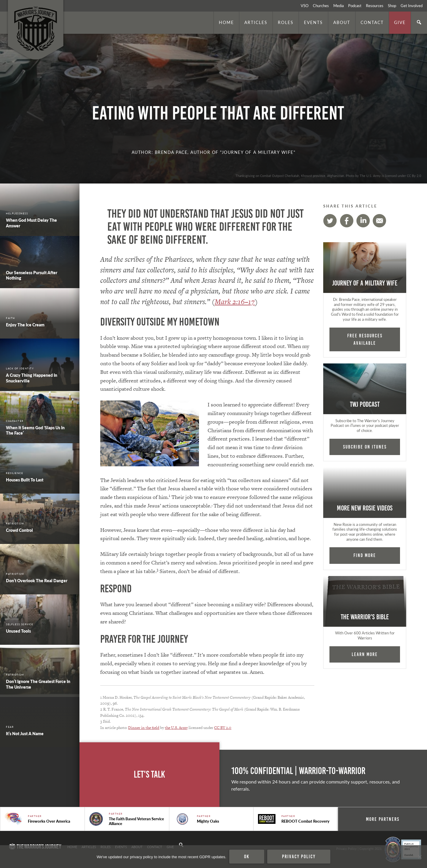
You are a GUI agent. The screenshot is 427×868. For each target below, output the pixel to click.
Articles (256, 22)
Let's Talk (149, 774)
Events (313, 22)
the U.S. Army (176, 728)
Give (400, 22)
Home (226, 22)
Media (338, 6)
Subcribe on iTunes (365, 447)
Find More (365, 555)
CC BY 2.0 (223, 728)
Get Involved (412, 6)
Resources (375, 6)
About (342, 22)
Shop (392, 6)
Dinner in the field (144, 728)
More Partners (383, 819)
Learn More (365, 654)
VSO (305, 6)
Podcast (355, 6)
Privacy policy (299, 856)
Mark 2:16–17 (235, 302)
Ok (247, 856)
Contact (372, 22)
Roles (286, 22)
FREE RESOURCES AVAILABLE (365, 339)
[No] (420, 857)
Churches (321, 6)
